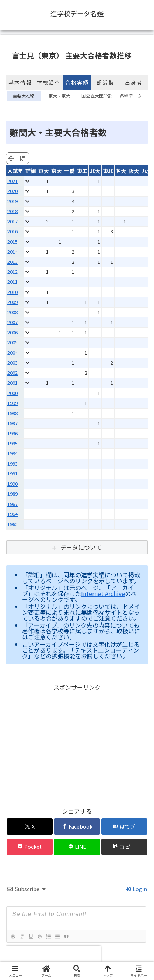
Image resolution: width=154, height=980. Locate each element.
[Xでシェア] (30, 827)
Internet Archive (103, 593)
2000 (13, 393)
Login (136, 889)
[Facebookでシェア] (77, 827)
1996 (13, 433)
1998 (13, 413)
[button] (124, 847)
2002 (13, 373)
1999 (13, 403)
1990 (13, 484)
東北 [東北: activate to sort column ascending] (108, 171)
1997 (13, 423)
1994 (13, 453)
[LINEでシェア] (77, 847)
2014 (13, 252)
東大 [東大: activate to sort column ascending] (43, 171)
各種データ (131, 96)
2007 (13, 322)
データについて (81, 547)
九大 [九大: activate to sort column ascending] (147, 171)
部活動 (105, 82)
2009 (13, 302)
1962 (13, 524)
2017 (13, 221)
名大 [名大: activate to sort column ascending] (121, 171)
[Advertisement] (77, 744)
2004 (13, 353)
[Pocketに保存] (30, 847)
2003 (13, 362)
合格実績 (77, 82)
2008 (13, 312)
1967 (13, 504)
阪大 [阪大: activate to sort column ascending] (134, 171)
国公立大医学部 (95, 96)
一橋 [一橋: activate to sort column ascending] (69, 171)
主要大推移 (24, 96)
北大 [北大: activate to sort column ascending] (95, 171)
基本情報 (20, 82)
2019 (13, 201)
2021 (13, 181)
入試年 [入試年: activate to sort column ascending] (15, 171)
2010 (13, 292)
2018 (13, 211)
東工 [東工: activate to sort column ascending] (82, 171)
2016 (13, 231)
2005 (13, 342)
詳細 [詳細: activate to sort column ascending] (31, 171)
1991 (13, 473)
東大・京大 (59, 96)
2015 (13, 242)
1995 (13, 443)
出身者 (134, 82)
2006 (13, 332)
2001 (13, 383)
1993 (13, 464)
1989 (13, 494)
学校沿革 (49, 82)
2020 (13, 191)
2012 (13, 272)
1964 (13, 514)
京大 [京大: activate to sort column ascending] (56, 171)
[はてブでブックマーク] (124, 827)
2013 (13, 262)
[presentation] (53, 957)
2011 (13, 282)
